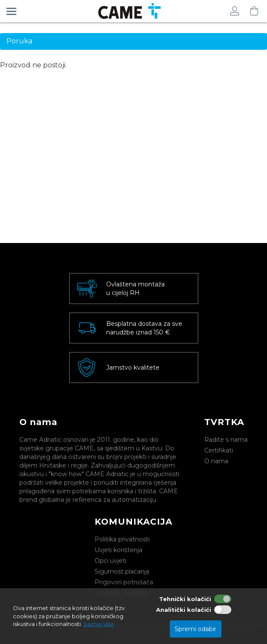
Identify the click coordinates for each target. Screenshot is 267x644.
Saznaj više (99, 624)
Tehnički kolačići (185, 599)
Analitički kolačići (184, 610)
